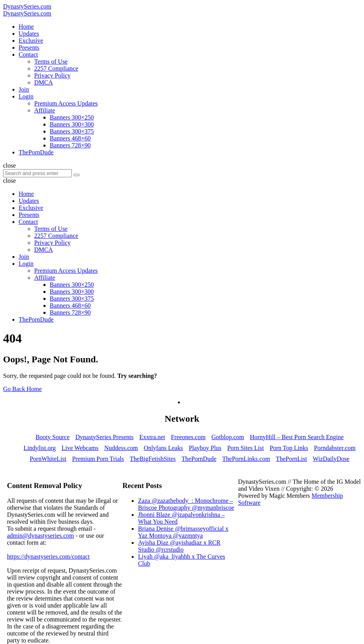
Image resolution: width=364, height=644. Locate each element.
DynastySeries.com (27, 6)
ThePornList (291, 459)
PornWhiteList (48, 459)
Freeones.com (188, 437)
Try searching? (137, 376)
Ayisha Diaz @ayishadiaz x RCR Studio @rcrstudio (179, 546)
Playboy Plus (205, 448)
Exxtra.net (152, 437)
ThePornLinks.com (246, 459)
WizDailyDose (331, 459)
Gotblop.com (228, 437)
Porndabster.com (335, 448)
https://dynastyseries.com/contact (48, 557)
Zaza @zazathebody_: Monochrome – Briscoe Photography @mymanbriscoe (186, 504)
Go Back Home (23, 389)
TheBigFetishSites (153, 459)
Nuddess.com (121, 448)
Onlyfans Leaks (163, 448)
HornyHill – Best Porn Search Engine (297, 437)
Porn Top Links (289, 448)
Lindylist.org (40, 448)
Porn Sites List (246, 448)
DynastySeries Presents (104, 437)
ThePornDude (199, 459)
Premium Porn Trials (98, 459)
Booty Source (52, 437)
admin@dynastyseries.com (40, 536)
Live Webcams (80, 448)
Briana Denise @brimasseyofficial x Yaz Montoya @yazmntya (183, 532)
